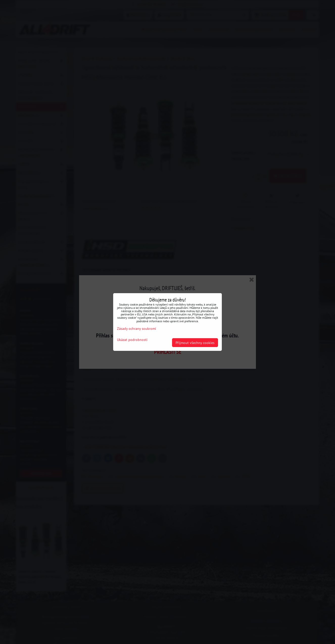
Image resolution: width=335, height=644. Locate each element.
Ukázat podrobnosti (132, 340)
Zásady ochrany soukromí (137, 328)
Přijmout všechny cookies (195, 343)
